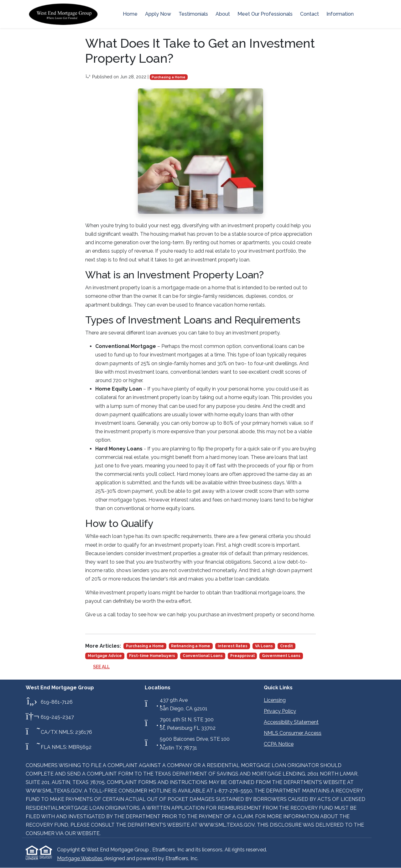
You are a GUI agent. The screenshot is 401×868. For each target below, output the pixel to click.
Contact (310, 14)
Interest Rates (233, 646)
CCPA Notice (279, 744)
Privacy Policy (280, 711)
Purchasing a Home (169, 77)
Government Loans (281, 656)
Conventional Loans (203, 656)
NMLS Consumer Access (293, 733)
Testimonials (193, 14)
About (223, 14)
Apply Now (158, 14)
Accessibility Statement (291, 722)
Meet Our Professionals (265, 14)
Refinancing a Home (191, 646)
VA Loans (264, 646)
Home (130, 14)
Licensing (275, 700)
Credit (286, 646)
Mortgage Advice (105, 656)
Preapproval (242, 656)
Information (340, 14)
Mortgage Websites (80, 858)
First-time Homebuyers (152, 656)
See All (101, 667)
